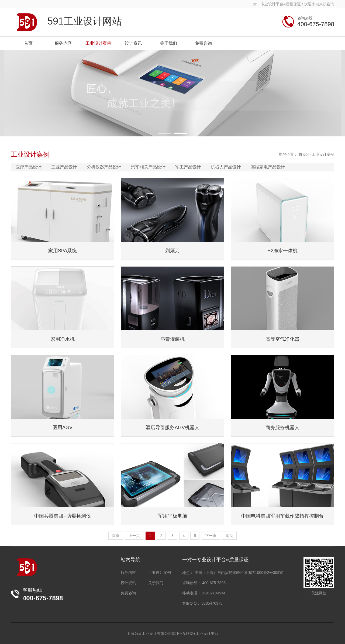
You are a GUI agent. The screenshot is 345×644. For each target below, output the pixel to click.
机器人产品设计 (226, 167)
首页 (302, 154)
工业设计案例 (323, 154)
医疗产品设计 (29, 167)
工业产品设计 (64, 167)
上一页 (134, 536)
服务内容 (128, 573)
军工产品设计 (188, 167)
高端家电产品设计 (268, 167)
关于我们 (156, 583)
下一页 (211, 536)
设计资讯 (128, 583)
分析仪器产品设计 (104, 167)
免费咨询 (128, 593)
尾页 (229, 536)
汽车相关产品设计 (148, 167)
